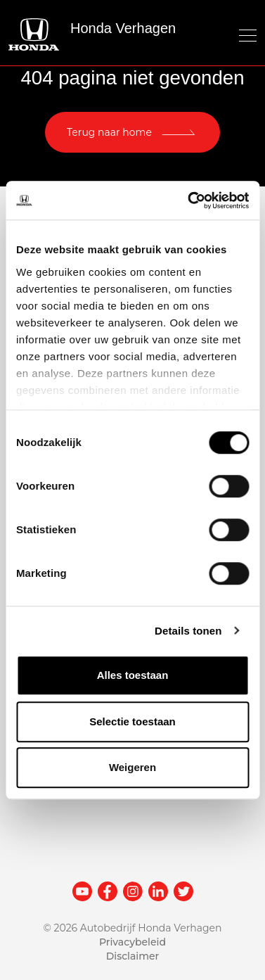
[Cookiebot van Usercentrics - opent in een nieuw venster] (189, 201)
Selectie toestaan (132, 721)
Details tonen (188, 631)
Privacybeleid (132, 942)
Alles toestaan (133, 675)
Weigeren (132, 767)
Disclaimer (133, 956)
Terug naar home (109, 132)
